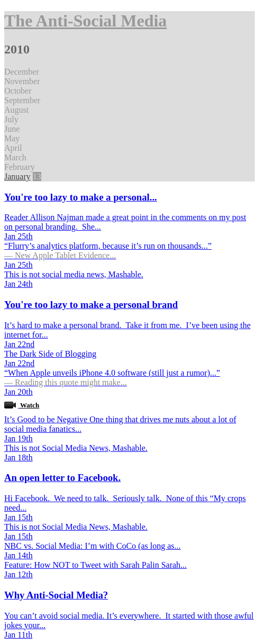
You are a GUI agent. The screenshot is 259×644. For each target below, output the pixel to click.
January (17, 176)
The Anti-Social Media (86, 21)
